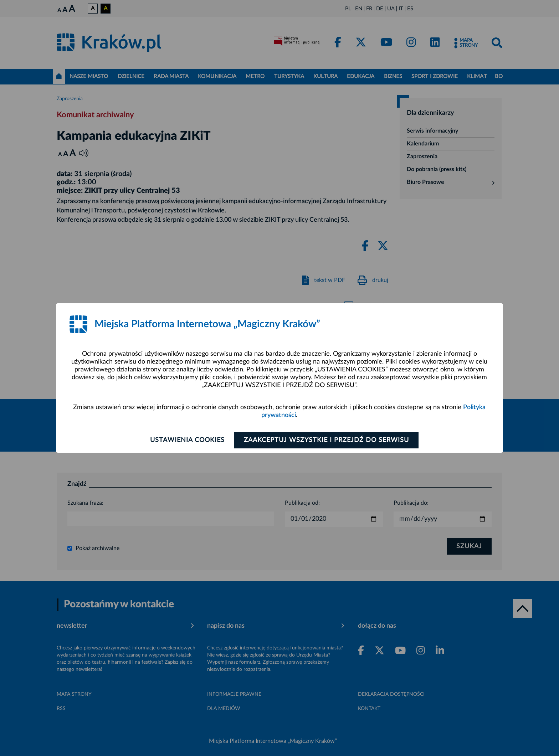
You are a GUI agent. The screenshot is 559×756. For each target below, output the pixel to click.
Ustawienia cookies (187, 440)
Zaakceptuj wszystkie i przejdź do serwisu (326, 440)
